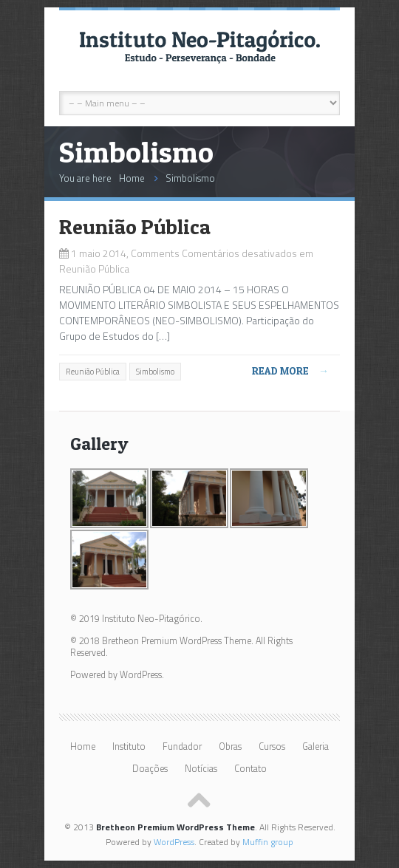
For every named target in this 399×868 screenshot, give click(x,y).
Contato (250, 769)
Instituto (129, 746)
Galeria (316, 746)
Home (132, 178)
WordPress (174, 842)
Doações (150, 769)
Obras (230, 746)
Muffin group (268, 842)
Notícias (201, 769)
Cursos (272, 746)
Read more (290, 370)
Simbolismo (190, 178)
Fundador (182, 746)
